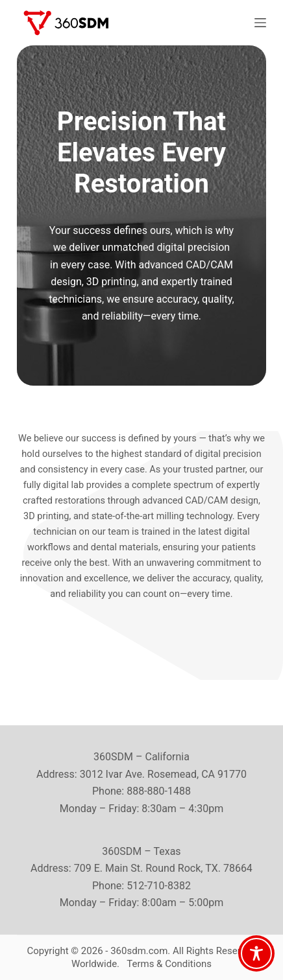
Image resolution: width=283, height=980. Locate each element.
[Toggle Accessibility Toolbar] (256, 953)
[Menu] (260, 23)
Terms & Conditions (169, 964)
